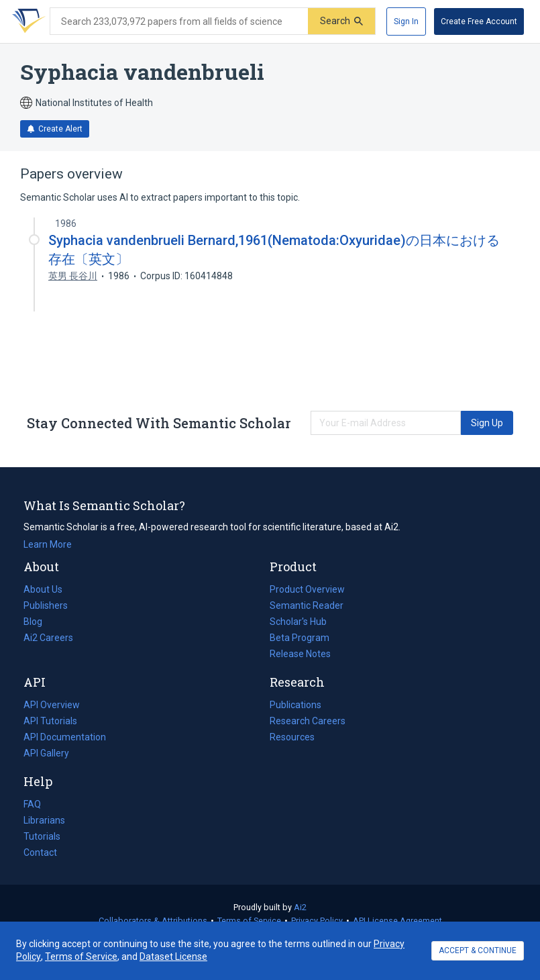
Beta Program (300, 638)
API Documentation (65, 737)
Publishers (46, 605)
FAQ (32, 804)
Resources (292, 737)
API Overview (52, 705)
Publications (295, 705)
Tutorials (42, 836)
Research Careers (308, 721)
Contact (40, 852)
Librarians (44, 820)
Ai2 (300, 907)
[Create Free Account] (479, 21)
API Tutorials (50, 721)
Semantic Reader (307, 605)
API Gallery (46, 753)
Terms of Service (249, 921)
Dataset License (173, 957)
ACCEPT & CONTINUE (478, 950)
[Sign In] (406, 21)
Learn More (48, 544)
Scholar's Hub (298, 622)
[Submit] (341, 21)
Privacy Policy (317, 921)
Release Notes (300, 654)
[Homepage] (26, 21)
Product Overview (307, 589)
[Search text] (179, 21)
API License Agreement (397, 921)
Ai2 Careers (48, 638)
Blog (38, 622)
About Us (43, 589)
